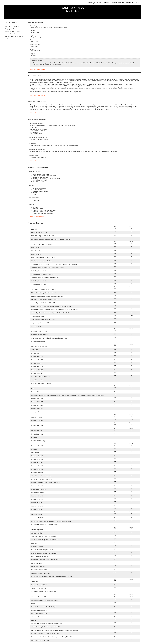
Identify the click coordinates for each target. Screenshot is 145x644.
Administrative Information (13, 34)
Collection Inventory (11, 39)
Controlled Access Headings (14, 36)
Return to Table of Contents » (37, 70)
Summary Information (12, 26)
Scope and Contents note (13, 31)
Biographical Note (11, 29)
